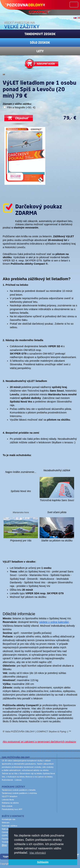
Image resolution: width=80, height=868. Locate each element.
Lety (40, 51)
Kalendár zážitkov (10, 826)
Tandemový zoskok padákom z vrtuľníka (19, 793)
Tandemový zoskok (40, 34)
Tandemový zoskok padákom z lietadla (19, 790)
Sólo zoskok (40, 42)
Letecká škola (8, 800)
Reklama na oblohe (10, 803)
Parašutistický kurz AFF (12, 809)
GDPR (5, 835)
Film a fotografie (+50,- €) (21, 107)
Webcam (6, 823)
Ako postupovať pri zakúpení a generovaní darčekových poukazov (39, 742)
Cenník (5, 832)
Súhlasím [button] (43, 862)
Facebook (6, 839)
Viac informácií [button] (38, 853)
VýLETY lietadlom (10, 796)
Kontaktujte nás (9, 819)
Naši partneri (7, 829)
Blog (4, 845)
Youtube (5, 842)
